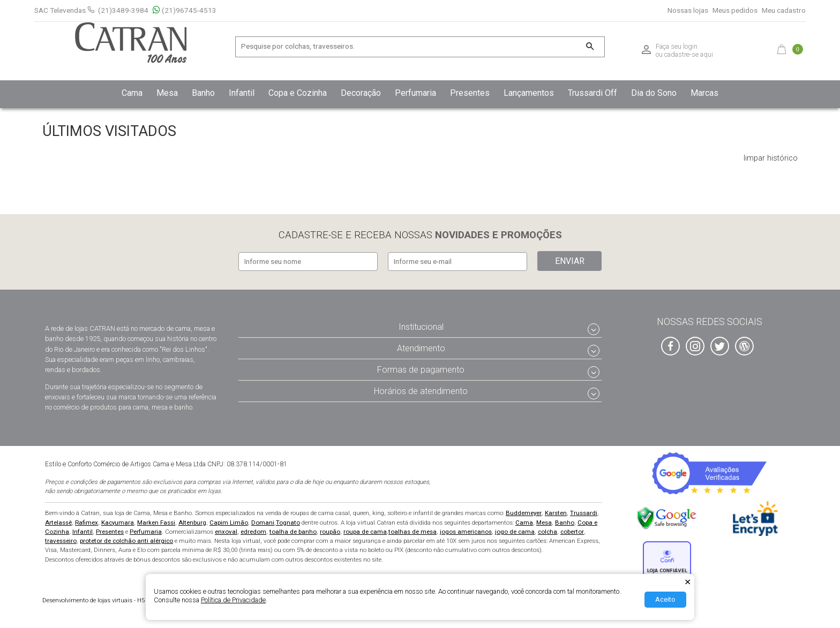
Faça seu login (677, 47)
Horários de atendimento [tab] (421, 389)
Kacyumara (118, 521)
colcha (547, 530)
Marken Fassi (156, 521)
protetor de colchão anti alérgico (126, 539)
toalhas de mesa (412, 530)
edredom (253, 530)
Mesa (544, 521)
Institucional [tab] (421, 326)
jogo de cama (515, 530)
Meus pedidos (735, 10)
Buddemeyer (524, 512)
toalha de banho (293, 530)
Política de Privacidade (233, 600)
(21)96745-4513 (185, 10)
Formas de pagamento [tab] (421, 368)
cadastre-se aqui (689, 54)
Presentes (110, 530)
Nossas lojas (688, 10)
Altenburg (192, 521)
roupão (330, 530)
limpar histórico (771, 158)
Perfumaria (146, 530)
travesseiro (61, 539)
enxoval (226, 530)
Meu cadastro (784, 10)
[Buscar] (590, 47)
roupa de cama (365, 530)
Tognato (288, 521)
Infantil (82, 530)
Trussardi (584, 512)
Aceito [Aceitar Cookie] (665, 599)
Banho (565, 521)
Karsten (556, 512)
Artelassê (58, 521)
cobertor (572, 530)
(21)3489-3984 (123, 10)
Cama (524, 521)
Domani (263, 521)
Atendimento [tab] (421, 347)
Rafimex (87, 521)
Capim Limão (229, 521)
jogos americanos (466, 530)
